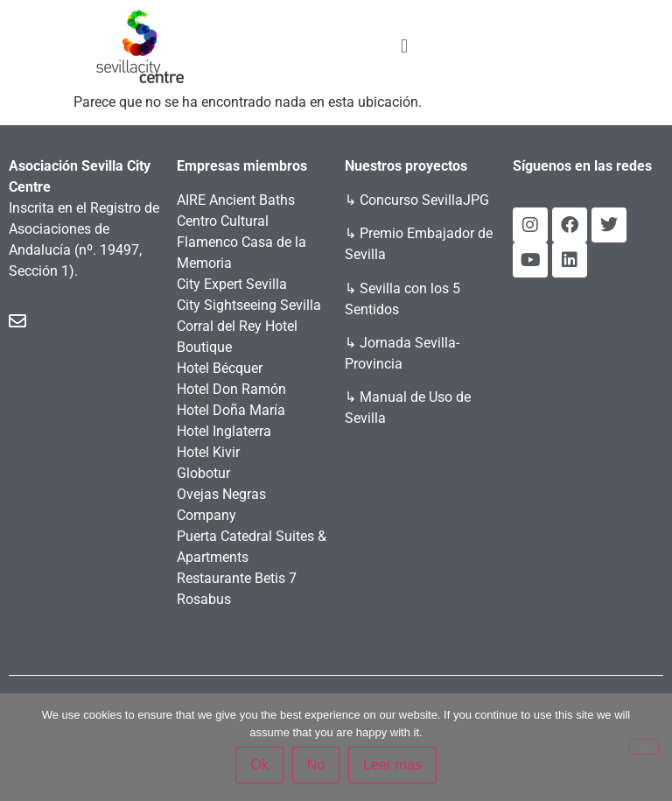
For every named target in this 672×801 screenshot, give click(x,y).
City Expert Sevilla (232, 284)
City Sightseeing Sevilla (249, 305)
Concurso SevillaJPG (424, 200)
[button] (404, 46)
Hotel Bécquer (220, 368)
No (316, 765)
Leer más (392, 765)
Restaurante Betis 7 (237, 578)
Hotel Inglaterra (224, 431)
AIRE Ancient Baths (236, 200)
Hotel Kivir (208, 452)
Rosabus (204, 599)
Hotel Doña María (231, 410)
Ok (259, 765)
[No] (644, 747)
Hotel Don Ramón (231, 389)
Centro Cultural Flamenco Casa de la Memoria (241, 242)
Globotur (203, 473)
